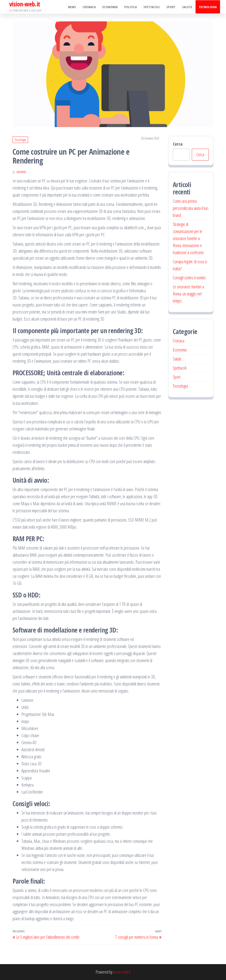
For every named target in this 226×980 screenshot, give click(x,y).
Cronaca (89, 7)
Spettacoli (152, 7)
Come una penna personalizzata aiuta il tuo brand (191, 208)
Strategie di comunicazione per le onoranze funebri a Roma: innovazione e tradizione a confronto (188, 238)
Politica (131, 7)
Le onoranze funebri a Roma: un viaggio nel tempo (188, 294)
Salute (187, 7)
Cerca (178, 144)
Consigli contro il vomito (189, 278)
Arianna (21, 172)
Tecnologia (208, 7)
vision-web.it (122, 972)
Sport (171, 7)
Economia (110, 7)
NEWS (72, 7)
